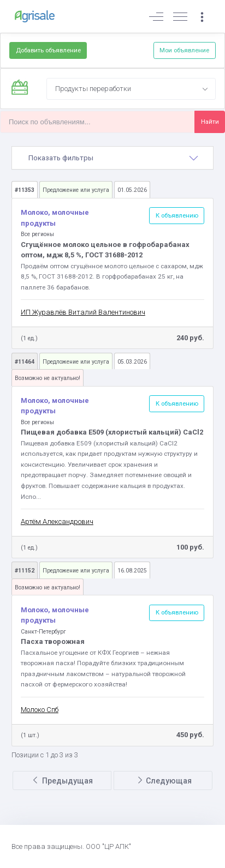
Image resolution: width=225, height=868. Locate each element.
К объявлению (177, 215)
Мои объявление (184, 50)
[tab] (113, 158)
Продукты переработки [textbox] (93, 89)
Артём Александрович (57, 522)
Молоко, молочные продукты (55, 218)
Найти (210, 122)
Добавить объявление (48, 50)
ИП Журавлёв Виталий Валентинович (83, 312)
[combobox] (131, 89)
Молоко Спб (40, 710)
